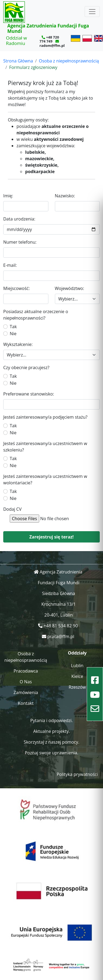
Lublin (77, 666)
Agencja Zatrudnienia (61, 572)
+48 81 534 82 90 (61, 626)
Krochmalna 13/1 (59, 604)
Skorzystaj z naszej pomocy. (52, 742)
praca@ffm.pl (61, 636)
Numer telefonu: (20, 242)
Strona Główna (18, 61)
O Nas (26, 682)
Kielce (77, 676)
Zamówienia (26, 692)
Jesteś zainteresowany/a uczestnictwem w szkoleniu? (45, 447)
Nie (13, 334)
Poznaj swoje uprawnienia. (52, 753)
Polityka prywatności (77, 774)
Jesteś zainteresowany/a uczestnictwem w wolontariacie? (45, 479)
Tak (13, 327)
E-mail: (10, 265)
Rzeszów (77, 687)
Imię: (8, 196)
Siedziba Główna (58, 593)
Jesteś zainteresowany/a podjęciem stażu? (45, 417)
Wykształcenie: (18, 344)
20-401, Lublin (59, 615)
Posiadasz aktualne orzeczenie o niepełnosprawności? (36, 315)
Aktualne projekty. (51, 731)
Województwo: (70, 288)
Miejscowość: (16, 288)
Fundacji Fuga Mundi (59, 583)
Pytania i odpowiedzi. (51, 720)
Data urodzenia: (19, 219)
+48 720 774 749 (49, 39)
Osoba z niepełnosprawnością (69, 61)
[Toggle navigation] (92, 12)
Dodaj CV (12, 509)
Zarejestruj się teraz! (52, 537)
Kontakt (26, 703)
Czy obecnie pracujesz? (26, 367)
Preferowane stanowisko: (29, 394)
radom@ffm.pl (52, 45)
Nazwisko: (65, 196)
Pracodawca (26, 671)
